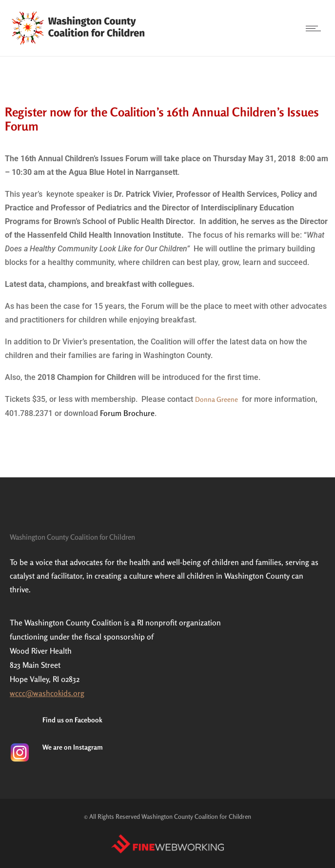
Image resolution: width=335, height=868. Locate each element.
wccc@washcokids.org (47, 693)
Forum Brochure (127, 413)
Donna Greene (217, 399)
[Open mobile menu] (315, 28)
